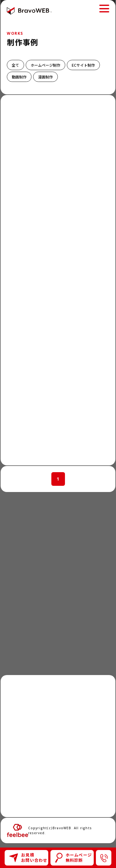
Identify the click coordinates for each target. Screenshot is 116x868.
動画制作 (19, 77)
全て (15, 65)
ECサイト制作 (83, 65)
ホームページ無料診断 (74, 857)
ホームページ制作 (45, 65)
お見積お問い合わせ (28, 857)
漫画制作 (45, 77)
